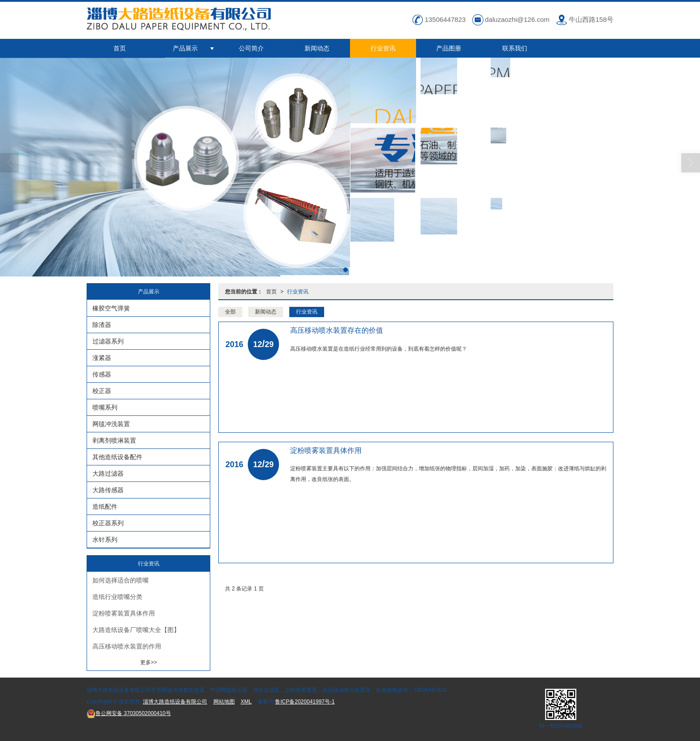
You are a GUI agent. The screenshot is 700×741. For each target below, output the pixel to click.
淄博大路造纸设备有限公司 (175, 702)
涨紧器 (102, 358)
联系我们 (515, 48)
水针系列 (105, 540)
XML (246, 702)
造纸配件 (105, 507)
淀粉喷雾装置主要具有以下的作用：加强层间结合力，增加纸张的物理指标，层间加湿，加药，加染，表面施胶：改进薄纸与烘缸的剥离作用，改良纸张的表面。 (448, 474)
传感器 (102, 374)
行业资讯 (383, 48)
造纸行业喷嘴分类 (117, 597)
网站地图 (224, 702)
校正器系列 (108, 523)
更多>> (149, 662)
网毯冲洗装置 (111, 424)
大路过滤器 (108, 473)
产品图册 (449, 48)
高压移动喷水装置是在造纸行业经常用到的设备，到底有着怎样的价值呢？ (379, 349)
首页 (120, 48)
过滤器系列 (108, 341)
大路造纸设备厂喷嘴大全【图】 (136, 630)
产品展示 (185, 48)
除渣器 (102, 325)
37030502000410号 (129, 713)
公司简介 (251, 48)
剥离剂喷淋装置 (114, 440)
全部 (230, 312)
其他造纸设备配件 (117, 457)
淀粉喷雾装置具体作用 (124, 613)
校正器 (102, 391)
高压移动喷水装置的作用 (127, 646)
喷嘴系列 (105, 407)
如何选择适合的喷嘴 (121, 580)
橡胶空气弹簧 (111, 308)
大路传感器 (108, 490)
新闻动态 (317, 48)
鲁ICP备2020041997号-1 (305, 702)
